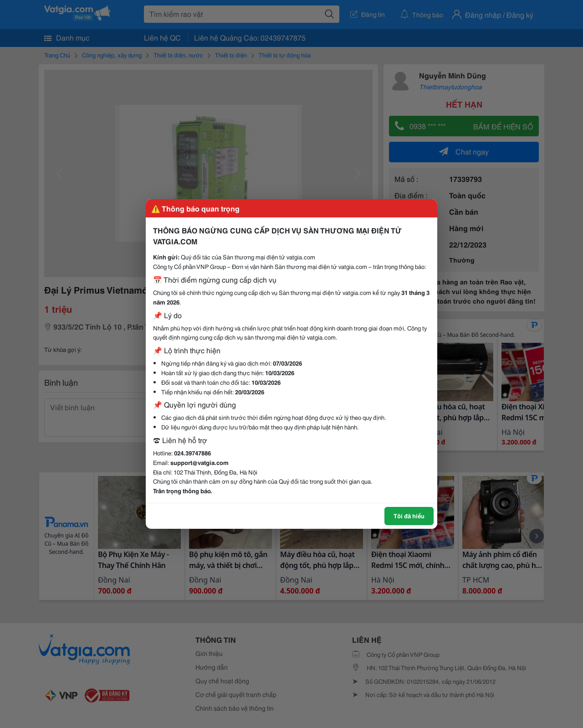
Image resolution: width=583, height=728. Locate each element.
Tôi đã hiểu (409, 516)
